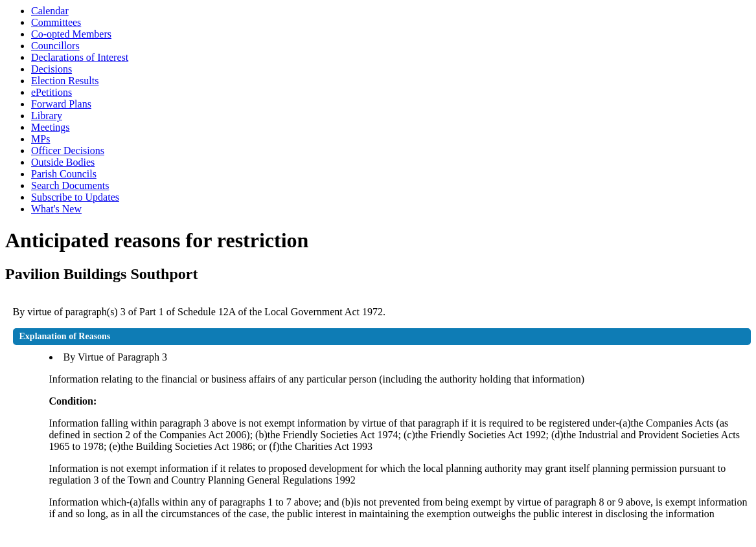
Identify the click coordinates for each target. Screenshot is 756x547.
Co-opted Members (71, 34)
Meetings (51, 127)
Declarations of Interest (80, 57)
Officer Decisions (68, 151)
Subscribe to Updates (75, 197)
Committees (56, 22)
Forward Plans (61, 104)
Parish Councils (64, 174)
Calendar (50, 11)
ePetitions (52, 92)
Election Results (65, 81)
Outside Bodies (63, 162)
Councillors (55, 46)
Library (47, 116)
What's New (56, 209)
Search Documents (70, 185)
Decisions (52, 69)
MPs (40, 139)
